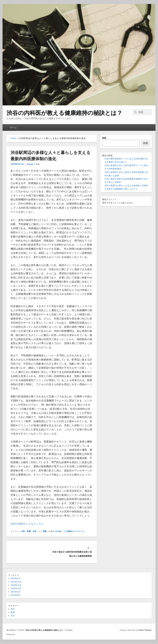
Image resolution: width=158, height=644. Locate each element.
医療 (29, 531)
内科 (23, 531)
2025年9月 (15, 592)
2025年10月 (16, 588)
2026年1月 (15, 578)
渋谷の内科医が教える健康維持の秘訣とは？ (64, 113)
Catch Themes (145, 630)
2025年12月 (16, 582)
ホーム (13, 127)
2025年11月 (16, 585)
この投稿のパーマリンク (74, 531)
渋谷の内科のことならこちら (27, 524)
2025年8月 (15, 595)
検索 (104, 138)
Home (13, 138)
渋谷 (35, 531)
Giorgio (30, 164)
